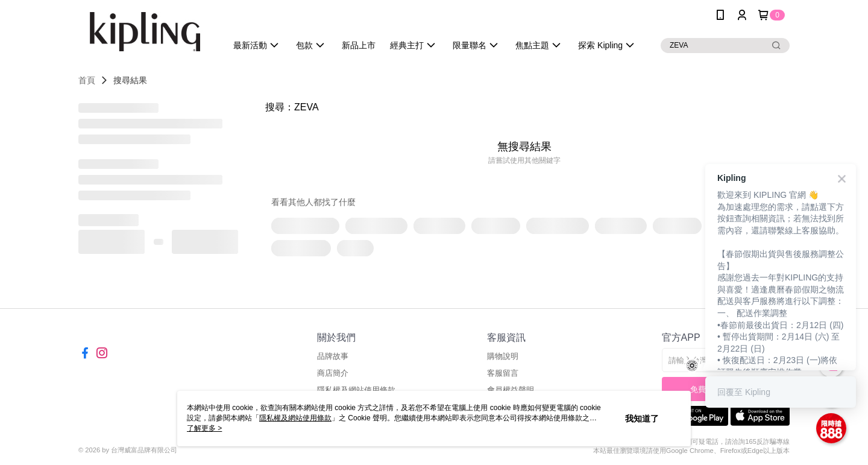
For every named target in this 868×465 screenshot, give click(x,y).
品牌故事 (333, 356)
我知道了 (642, 419)
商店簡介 (333, 373)
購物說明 (503, 356)
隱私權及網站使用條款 (295, 418)
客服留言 (503, 373)
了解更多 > (204, 428)
